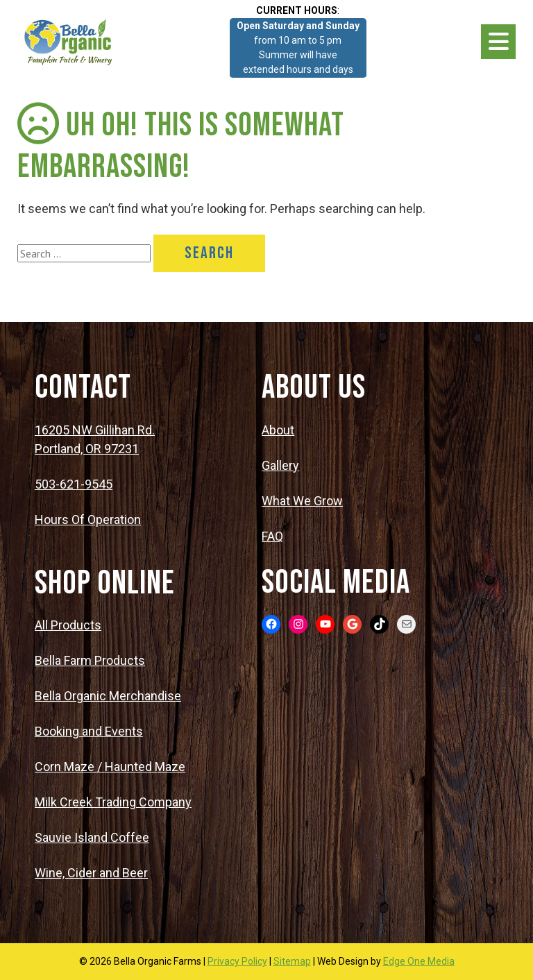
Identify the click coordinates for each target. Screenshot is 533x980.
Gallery (280, 465)
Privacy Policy (237, 961)
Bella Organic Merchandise (108, 696)
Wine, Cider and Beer (91, 873)
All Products (68, 625)
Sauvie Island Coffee (92, 837)
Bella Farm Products (90, 660)
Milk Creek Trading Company (113, 802)
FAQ (272, 536)
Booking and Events (89, 731)
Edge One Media (419, 961)
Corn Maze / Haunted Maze (110, 767)
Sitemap (292, 961)
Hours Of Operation (88, 519)
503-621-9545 (74, 484)
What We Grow (302, 501)
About (278, 430)
